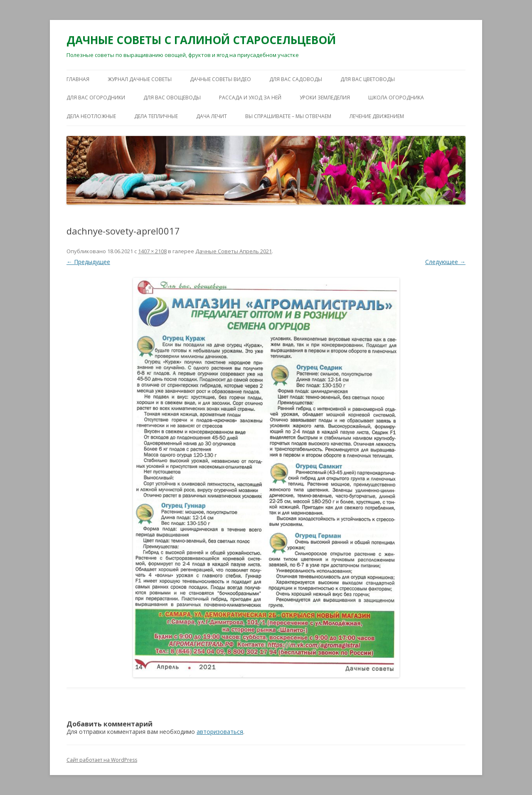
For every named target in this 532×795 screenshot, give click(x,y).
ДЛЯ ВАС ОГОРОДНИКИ (96, 98)
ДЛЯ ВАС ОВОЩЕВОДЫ (172, 98)
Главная (78, 79)
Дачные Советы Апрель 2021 (234, 251)
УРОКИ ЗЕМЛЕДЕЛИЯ (325, 98)
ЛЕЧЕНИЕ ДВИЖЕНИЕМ (377, 116)
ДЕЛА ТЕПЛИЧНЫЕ (156, 116)
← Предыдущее (88, 262)
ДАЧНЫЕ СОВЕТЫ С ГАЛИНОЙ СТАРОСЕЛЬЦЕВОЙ (201, 40)
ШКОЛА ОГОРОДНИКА (396, 98)
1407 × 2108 (152, 251)
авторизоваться (220, 732)
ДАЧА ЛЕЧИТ (212, 116)
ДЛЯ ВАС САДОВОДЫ (296, 79)
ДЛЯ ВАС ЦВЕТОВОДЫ (368, 79)
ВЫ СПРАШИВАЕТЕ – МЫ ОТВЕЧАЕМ (288, 116)
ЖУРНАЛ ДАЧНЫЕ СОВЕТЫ (140, 79)
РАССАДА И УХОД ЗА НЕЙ (250, 98)
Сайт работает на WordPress (102, 760)
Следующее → (445, 262)
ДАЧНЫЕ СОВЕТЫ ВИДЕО (220, 79)
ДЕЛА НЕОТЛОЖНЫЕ (91, 116)
